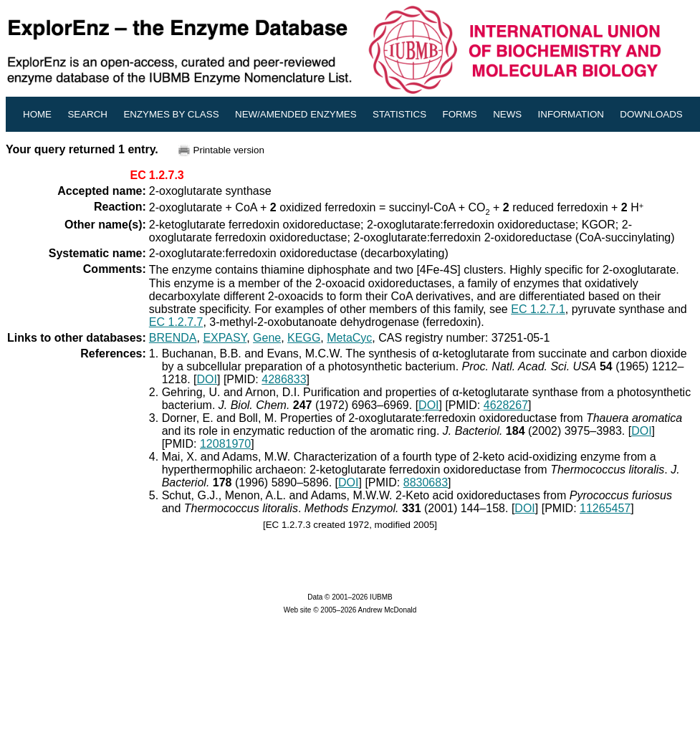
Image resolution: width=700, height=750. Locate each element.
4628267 (506, 405)
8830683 (426, 482)
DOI (207, 379)
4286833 (284, 379)
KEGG (304, 338)
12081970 (225, 444)
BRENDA (173, 338)
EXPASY (225, 338)
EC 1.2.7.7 (176, 322)
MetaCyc (349, 338)
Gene (267, 338)
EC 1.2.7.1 (538, 309)
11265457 (605, 508)
